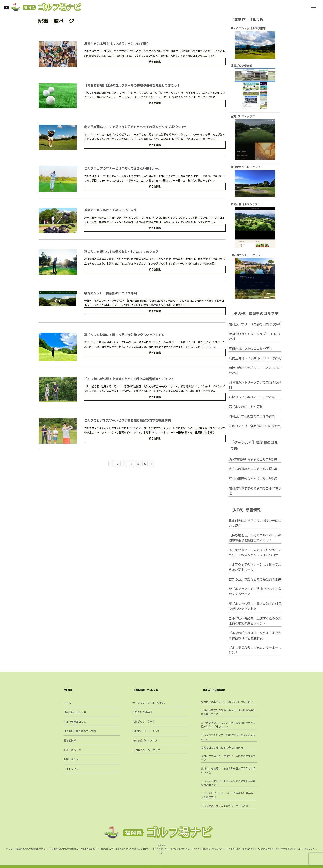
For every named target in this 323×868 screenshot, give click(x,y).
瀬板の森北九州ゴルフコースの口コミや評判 (255, 375)
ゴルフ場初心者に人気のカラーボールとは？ (255, 655)
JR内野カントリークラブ (146, 752)
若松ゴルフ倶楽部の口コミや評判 (252, 401)
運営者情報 (70, 742)
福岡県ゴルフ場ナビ (162, 864)
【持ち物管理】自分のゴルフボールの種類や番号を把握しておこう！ (132, 86)
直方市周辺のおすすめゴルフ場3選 (253, 473)
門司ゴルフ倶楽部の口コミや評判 (252, 421)
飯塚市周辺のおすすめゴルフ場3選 (253, 464)
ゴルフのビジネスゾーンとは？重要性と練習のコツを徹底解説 (128, 421)
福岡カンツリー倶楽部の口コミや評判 (111, 294)
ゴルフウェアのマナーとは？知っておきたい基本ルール (123, 169)
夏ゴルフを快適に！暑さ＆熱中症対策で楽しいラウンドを (125, 336)
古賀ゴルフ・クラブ (144, 723)
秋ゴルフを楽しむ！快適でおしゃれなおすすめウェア (122, 252)
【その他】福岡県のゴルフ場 (80, 733)
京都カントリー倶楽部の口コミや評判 (255, 430)
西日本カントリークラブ (146, 733)
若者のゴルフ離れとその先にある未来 (111, 211)
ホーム (67, 705)
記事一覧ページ (72, 752)
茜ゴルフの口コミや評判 (246, 411)
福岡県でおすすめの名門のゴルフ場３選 (255, 495)
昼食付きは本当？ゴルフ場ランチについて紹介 (117, 45)
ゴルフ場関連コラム (75, 723)
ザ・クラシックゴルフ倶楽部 (149, 705)
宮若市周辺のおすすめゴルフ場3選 (253, 483)
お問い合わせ (71, 761)
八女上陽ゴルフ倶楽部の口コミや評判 (255, 362)
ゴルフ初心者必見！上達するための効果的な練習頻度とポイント (129, 380)
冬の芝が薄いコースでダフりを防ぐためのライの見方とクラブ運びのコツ (135, 128)
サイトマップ (71, 770)
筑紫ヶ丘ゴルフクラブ (145, 742)
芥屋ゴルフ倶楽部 (142, 714)
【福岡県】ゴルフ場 (75, 714)
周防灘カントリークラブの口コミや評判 (255, 389)
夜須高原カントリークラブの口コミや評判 (255, 341)
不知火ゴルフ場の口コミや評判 (250, 353)
